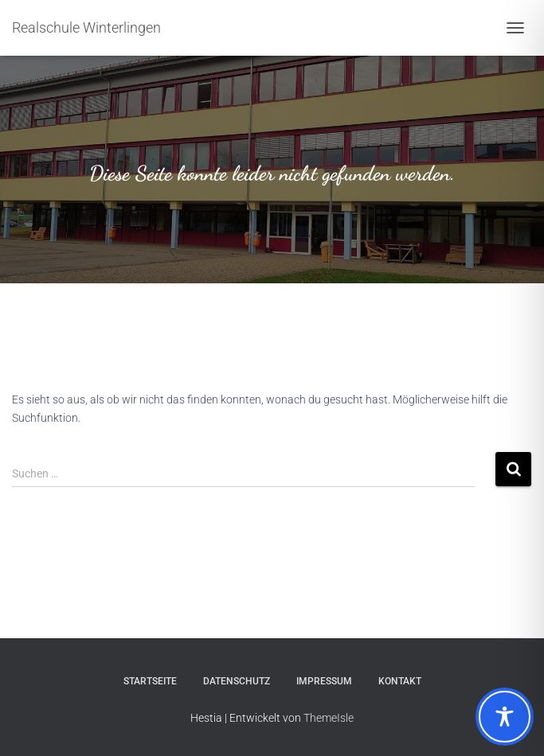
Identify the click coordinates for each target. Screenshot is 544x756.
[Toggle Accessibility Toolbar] (505, 717)
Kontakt (400, 681)
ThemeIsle (329, 718)
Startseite (150, 681)
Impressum (324, 681)
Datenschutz (237, 681)
